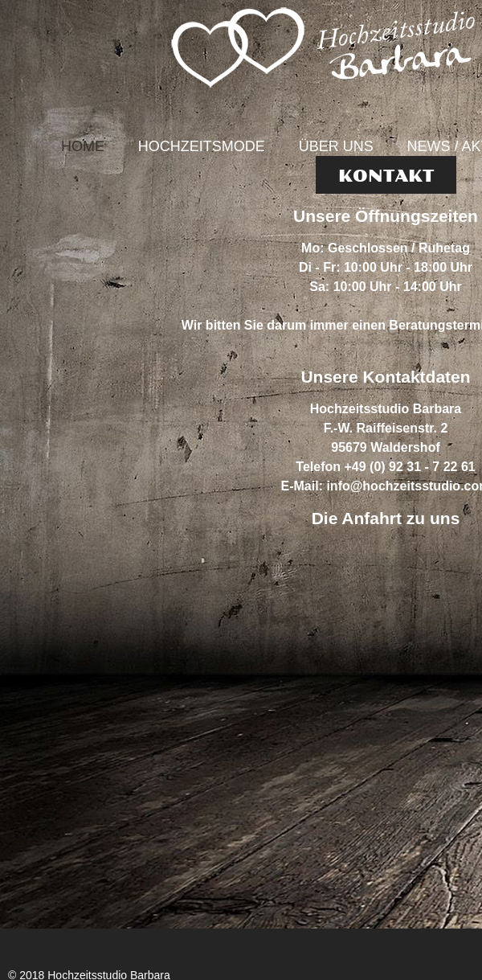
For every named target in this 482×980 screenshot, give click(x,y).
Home (83, 147)
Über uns (336, 147)
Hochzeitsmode (202, 147)
